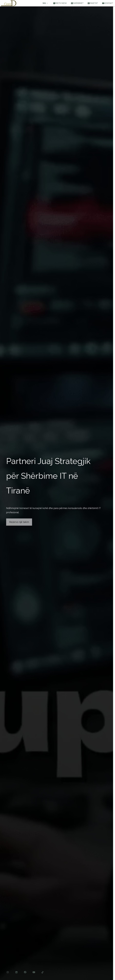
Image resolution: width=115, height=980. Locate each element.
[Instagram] (8, 972)
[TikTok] (43, 972)
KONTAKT (107, 3)
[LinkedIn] (16, 972)
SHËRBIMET (77, 3)
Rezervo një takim (19, 522)
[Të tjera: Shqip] (45, 3)
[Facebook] (25, 972)
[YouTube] (34, 972)
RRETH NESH (60, 3)
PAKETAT (93, 3)
